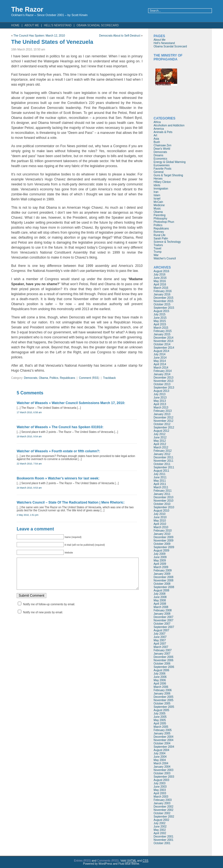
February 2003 (163, 800)
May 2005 (160, 720)
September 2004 (164, 747)
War (156, 255)
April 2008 (160, 604)
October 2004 (162, 743)
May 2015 (160, 321)
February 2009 (163, 570)
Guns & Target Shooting (168, 175)
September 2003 (164, 777)
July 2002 (160, 823)
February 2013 (163, 411)
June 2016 (160, 278)
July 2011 (160, 474)
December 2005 (164, 697)
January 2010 (162, 534)
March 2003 (161, 797)
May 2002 (160, 830)
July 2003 (160, 783)
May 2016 (160, 281)
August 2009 (161, 551)
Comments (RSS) (108, 861)
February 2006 (163, 690)
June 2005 (160, 717)
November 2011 (164, 461)
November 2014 (164, 341)
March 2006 (161, 687)
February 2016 (163, 291)
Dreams (159, 155)
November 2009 (164, 541)
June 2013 (160, 398)
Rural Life (160, 235)
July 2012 (160, 434)
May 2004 (160, 760)
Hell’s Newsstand (58, 25)
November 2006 (164, 660)
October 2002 (162, 813)
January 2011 (162, 494)
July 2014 (160, 354)
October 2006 (162, 664)
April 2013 (160, 404)
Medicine (159, 205)
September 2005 (164, 707)
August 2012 (161, 431)
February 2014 (163, 371)
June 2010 (160, 517)
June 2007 (160, 637)
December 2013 (164, 378)
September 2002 (164, 817)
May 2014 (160, 361)
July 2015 (160, 314)
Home (15, 25)
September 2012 (164, 427)
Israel (157, 199)
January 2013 (162, 414)
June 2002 (160, 827)
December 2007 (164, 617)
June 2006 (160, 677)
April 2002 (160, 833)
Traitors (158, 245)
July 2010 (160, 514)
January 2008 (162, 614)
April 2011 (160, 484)
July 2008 (160, 594)
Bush (157, 142)
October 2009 (162, 544)
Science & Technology (167, 242)
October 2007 (162, 624)
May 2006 (160, 680)
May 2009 (160, 561)
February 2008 (163, 610)
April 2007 (160, 644)
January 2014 (162, 374)
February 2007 (163, 650)
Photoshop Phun (164, 222)
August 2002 (161, 820)
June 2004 (160, 757)
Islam (157, 195)
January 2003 (162, 803)
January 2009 (162, 574)
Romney (159, 232)
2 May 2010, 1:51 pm (27, 515)
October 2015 (162, 304)
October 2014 (162, 344)
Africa (157, 122)
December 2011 (164, 457)
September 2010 (164, 507)
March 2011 (161, 487)
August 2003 (161, 780)
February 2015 (163, 331)
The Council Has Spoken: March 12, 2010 (39, 36)
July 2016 (160, 275)
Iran (156, 192)
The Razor (27, 9)
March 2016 (161, 288)
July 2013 (160, 394)
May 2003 (160, 790)
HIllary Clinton (162, 182)
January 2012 (162, 454)
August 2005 (161, 710)
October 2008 (162, 584)
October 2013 (162, 384)
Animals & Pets (163, 132)
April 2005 (160, 723)
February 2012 (163, 451)
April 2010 (160, 524)
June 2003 (160, 787)
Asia (156, 139)
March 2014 (161, 368)
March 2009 (161, 567)
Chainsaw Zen (163, 145)
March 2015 (161, 328)
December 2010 (164, 497)
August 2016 (161, 271)
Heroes (158, 179)
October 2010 (162, 504)
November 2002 (164, 810)
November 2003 (164, 770)
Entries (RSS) (83, 861)
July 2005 (160, 713)
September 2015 (164, 308)
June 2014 (160, 358)
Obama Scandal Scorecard (98, 25)
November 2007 (164, 620)
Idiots (157, 185)
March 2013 (161, 408)
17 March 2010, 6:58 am (29, 412)
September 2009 (164, 547)
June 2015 (160, 318)
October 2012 (162, 424)
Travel (157, 248)
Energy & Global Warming (170, 162)
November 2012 (164, 421)
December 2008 (164, 577)
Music (157, 209)
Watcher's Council (165, 258)
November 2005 (164, 700)
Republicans (68, 378)
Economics (160, 159)
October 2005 (162, 704)
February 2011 (163, 491)
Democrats (31, 378)
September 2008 (164, 587)
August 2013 (161, 391)
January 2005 (162, 733)
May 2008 (160, 600)
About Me (32, 25)
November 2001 (164, 840)
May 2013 (160, 401)
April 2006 (160, 684)
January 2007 (162, 654)
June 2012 (160, 437)
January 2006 (162, 694)
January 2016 (162, 294)
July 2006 (160, 674)
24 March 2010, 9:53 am (29, 488)
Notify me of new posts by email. (43, 618)
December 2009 (164, 537)
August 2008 (161, 590)
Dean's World (162, 149)
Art (155, 135)
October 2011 (162, 464)
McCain (158, 202)
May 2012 (160, 441)
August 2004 (161, 750)
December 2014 (164, 338)
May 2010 (160, 521)
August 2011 (161, 471)
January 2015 (162, 334)
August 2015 (161, 311)
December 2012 (164, 418)
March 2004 (161, 763)
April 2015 (160, 324)
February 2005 (163, 730)
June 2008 (160, 597)
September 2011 (164, 467)
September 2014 (164, 348)
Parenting (160, 215)
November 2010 (164, 501)
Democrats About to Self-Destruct (120, 36)
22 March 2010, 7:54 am (29, 464)
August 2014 (161, 351)
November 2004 (164, 740)
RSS (96, 378)
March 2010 (161, 527)
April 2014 (160, 364)
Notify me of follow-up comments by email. (49, 610)
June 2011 (160, 477)
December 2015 (164, 298)
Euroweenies (162, 165)
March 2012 (161, 447)
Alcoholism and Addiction (169, 125)
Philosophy (160, 219)
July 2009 (160, 554)
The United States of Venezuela (52, 42)
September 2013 (164, 388)
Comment (85, 378)
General (159, 172)
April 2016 (160, 284)
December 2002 (164, 807)
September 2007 (164, 627)
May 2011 (160, 481)
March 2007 (161, 647)
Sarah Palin (161, 238)
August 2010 (161, 511)
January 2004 (162, 767)
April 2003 (160, 793)
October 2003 (162, 773)
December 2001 (164, 837)
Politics (54, 378)
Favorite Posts (163, 169)
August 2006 (161, 670)
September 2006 (164, 667)
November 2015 (164, 301)
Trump (158, 252)
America (159, 129)
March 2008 (161, 607)
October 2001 (162, 843)
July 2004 (160, 753)
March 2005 (161, 727)
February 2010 (163, 531)
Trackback (110, 378)
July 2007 (160, 634)
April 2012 (160, 444)
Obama (43, 378)
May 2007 (160, 640)
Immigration (161, 189)
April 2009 (160, 564)
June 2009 (160, 557)
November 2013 (164, 381)
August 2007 (161, 630)
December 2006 (164, 657)
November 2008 (164, 580)
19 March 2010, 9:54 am (29, 436)
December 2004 (164, 737)
